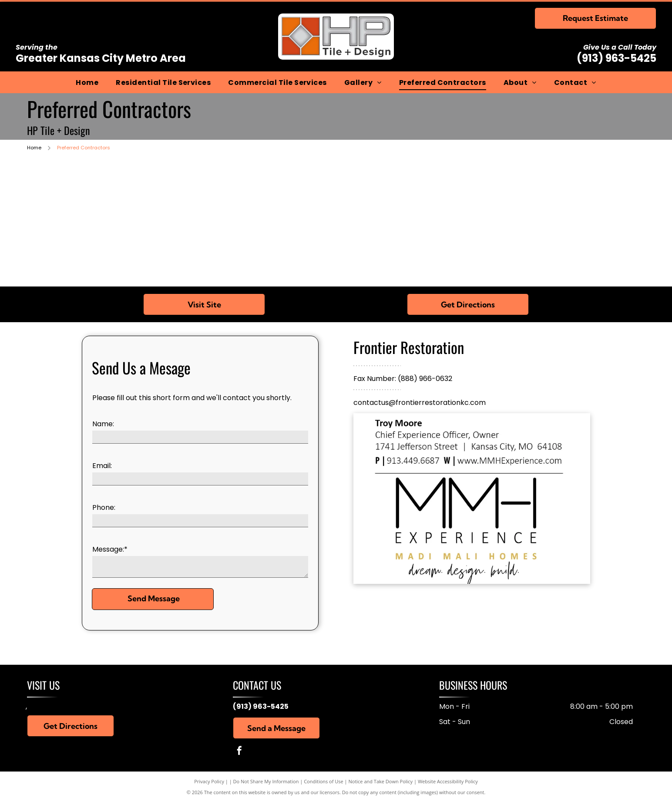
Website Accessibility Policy (448, 781)
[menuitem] (87, 82)
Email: (102, 466)
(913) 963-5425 (617, 58)
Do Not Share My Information (266, 781)
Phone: (104, 507)
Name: (103, 424)
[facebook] (239, 752)
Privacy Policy (209, 781)
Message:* (110, 549)
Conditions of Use (324, 781)
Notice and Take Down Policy (381, 781)
